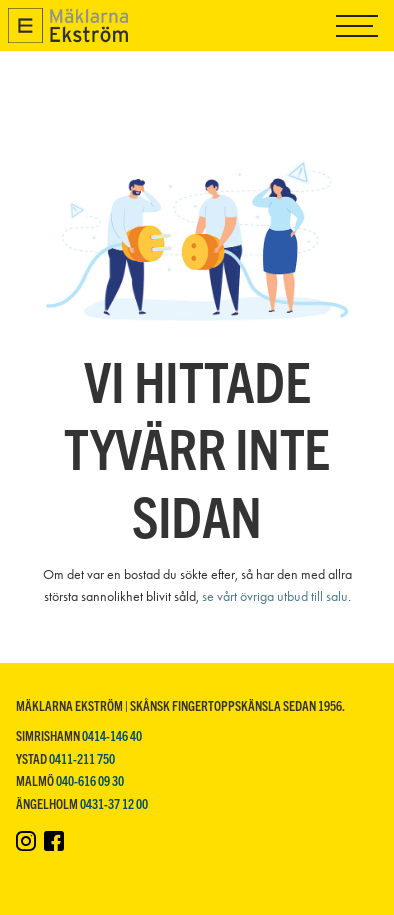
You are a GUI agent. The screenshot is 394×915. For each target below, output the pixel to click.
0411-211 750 (82, 758)
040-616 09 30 (90, 780)
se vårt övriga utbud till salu (275, 596)
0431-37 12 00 (114, 803)
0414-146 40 (112, 735)
